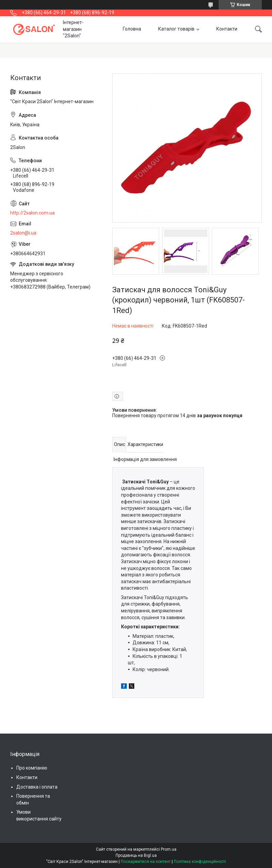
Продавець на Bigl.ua (136, 855)
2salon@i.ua (23, 233)
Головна (132, 29)
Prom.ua (169, 849)
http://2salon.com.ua (32, 213)
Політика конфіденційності (200, 862)
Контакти (227, 29)
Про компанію (32, 768)
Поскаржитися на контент (146, 862)
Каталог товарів (176, 29)
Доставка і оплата (37, 787)
